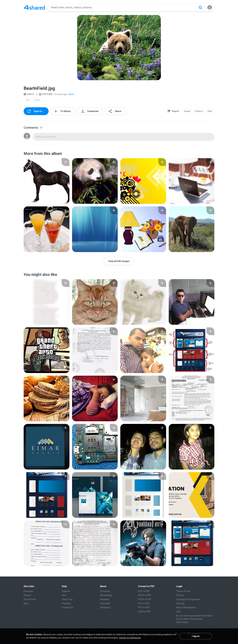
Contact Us (67, 607)
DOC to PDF (144, 591)
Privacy (180, 595)
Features (66, 603)
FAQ (64, 595)
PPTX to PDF (145, 595)
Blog (26, 603)
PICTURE (46, 94)
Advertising (106, 595)
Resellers (105, 599)
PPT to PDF (144, 607)
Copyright (105, 603)
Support (66, 591)
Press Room (30, 599)
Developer (105, 607)
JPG (28, 100)
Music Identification (186, 607)
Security (180, 603)
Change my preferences (130, 638)
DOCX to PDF (145, 599)
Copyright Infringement (188, 599)
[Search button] (200, 7)
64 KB (37, 100)
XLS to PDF (144, 603)
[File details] (47, 181)
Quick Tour (67, 599)
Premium (28, 591)
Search (27, 595)
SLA (178, 612)
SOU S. (29, 94)
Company (105, 591)
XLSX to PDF (144, 612)
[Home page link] (34, 7)
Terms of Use (183, 591)
